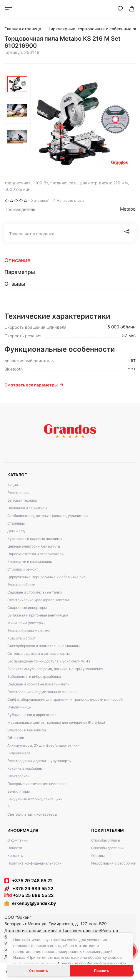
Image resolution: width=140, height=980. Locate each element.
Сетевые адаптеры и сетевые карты (39, 653)
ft (9, 807)
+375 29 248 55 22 (32, 881)
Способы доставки (107, 848)
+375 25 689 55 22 (29, 895)
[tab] (70, 260)
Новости (15, 848)
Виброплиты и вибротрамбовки (34, 676)
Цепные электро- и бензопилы (34, 546)
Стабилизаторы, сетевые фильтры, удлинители (47, 516)
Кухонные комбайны (25, 768)
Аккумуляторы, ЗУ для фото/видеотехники (43, 745)
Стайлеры (16, 523)
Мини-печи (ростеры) (26, 623)
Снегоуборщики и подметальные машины (44, 646)
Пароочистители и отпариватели (35, 554)
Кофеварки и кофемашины (30, 562)
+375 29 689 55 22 (29, 889)
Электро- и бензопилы (27, 730)
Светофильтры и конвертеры (32, 814)
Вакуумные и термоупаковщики (35, 799)
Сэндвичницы (19, 707)
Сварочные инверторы (27, 608)
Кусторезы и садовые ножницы (35, 539)
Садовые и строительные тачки (35, 592)
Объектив (16, 738)
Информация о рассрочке (113, 863)
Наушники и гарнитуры (27, 508)
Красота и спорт (21, 638)
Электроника (18, 493)
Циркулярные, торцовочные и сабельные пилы (48, 577)
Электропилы (19, 776)
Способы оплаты (106, 840)
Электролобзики (21, 585)
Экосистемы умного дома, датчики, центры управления (55, 669)
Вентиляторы (19, 791)
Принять (101, 971)
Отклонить (39, 971)
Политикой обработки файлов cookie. (92, 963)
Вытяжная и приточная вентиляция (38, 615)
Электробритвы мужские (29, 631)
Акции (13, 485)
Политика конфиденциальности (34, 863)
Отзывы (98, 856)
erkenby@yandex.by (34, 903)
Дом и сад (16, 531)
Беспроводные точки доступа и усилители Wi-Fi (49, 661)
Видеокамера (19, 753)
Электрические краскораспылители (38, 600)
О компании (17, 840)
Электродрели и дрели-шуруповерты (39, 761)
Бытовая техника (22, 500)
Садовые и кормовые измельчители (38, 684)
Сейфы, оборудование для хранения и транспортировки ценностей (65, 699)
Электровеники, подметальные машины (42, 692)
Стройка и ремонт (23, 569)
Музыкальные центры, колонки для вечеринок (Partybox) (56, 722)
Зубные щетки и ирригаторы (32, 715)
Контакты (15, 856)
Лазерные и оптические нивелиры (37, 784)
